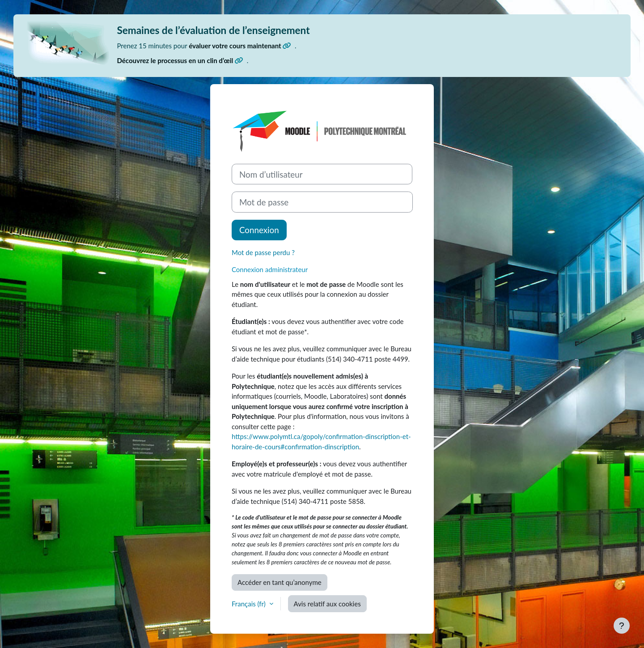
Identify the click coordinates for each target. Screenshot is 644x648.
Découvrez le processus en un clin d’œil (180, 60)
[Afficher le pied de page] (622, 626)
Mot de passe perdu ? (263, 252)
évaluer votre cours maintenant (240, 46)
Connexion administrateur (270, 269)
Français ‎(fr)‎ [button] (250, 604)
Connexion (259, 230)
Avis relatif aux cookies (327, 604)
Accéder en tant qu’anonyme (280, 582)
